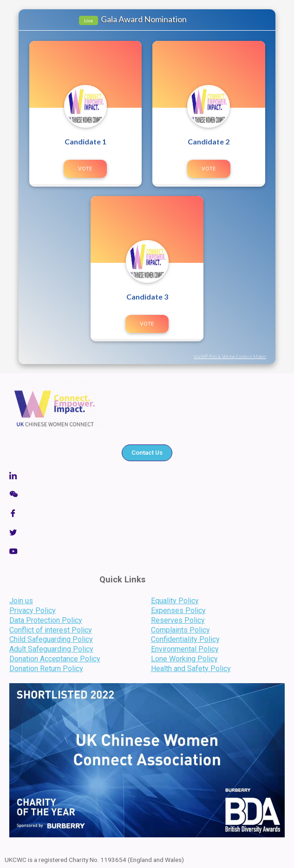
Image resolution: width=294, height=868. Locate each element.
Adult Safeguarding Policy (51, 649)
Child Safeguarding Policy (51, 639)
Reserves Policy (178, 620)
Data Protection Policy (46, 620)
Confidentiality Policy (185, 639)
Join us (21, 601)
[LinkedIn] (147, 551)
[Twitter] (147, 532)
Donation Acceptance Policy (55, 659)
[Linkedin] (147, 475)
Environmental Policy (185, 649)
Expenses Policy (178, 610)
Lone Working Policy (184, 659)
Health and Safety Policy (191, 669)
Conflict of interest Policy (51, 630)
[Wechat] (147, 494)
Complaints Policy (180, 630)
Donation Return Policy (46, 669)
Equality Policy (175, 601)
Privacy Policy (33, 610)
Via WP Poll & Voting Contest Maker (230, 356)
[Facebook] (147, 513)
